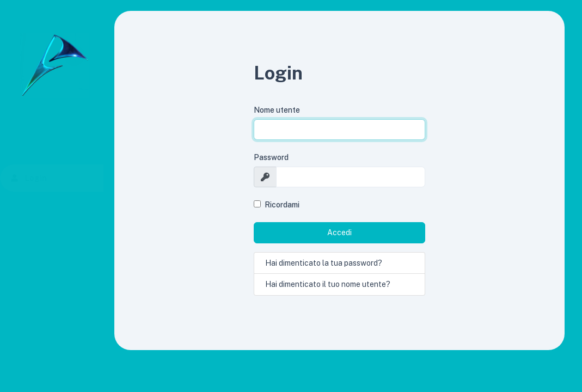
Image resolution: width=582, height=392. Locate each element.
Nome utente (277, 110)
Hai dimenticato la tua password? (324, 263)
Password (271, 157)
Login (47, 178)
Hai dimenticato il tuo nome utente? (328, 284)
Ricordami (282, 205)
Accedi (339, 232)
